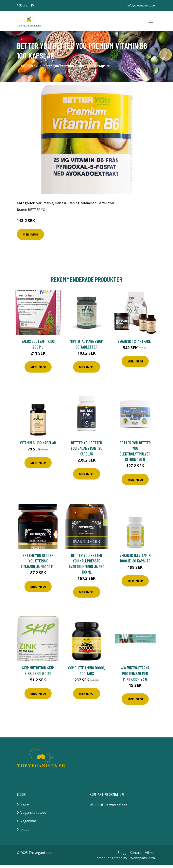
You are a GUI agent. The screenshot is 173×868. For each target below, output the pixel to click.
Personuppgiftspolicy (111, 861)
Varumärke (45, 206)
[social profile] (32, 5)
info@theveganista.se (141, 5)
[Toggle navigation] (151, 22)
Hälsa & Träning (67, 206)
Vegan (25, 807)
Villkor (150, 855)
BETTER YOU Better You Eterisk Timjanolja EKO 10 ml (38, 563)
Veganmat (28, 824)
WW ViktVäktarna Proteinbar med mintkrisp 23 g (135, 676)
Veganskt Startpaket (135, 344)
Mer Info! (30, 237)
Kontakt (136, 855)
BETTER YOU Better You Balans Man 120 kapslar (86, 451)
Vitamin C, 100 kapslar (38, 445)
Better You (106, 206)
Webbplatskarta (143, 861)
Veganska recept (33, 815)
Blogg (25, 832)
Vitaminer (89, 206)
